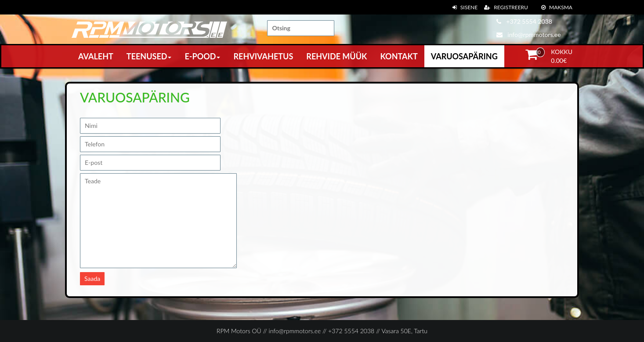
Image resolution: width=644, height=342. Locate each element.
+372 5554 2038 (524, 21)
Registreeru (506, 7)
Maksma (557, 7)
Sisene (465, 7)
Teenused (149, 56)
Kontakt (399, 56)
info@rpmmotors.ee (529, 35)
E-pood (202, 56)
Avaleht (96, 56)
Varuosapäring (464, 56)
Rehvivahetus (263, 56)
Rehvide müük (336, 56)
